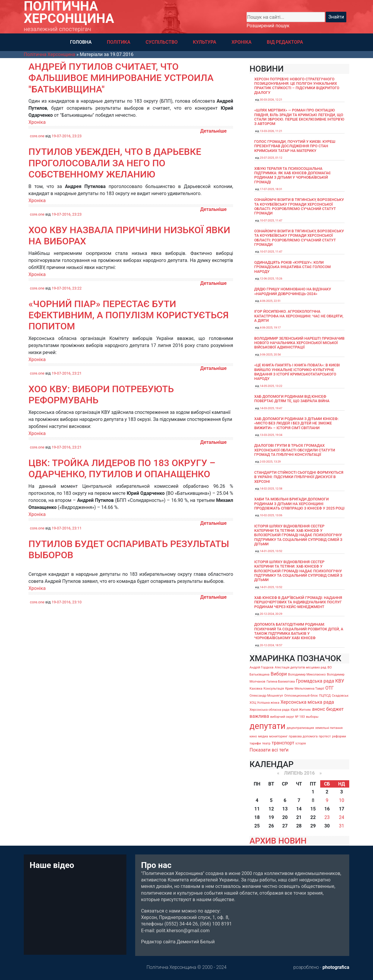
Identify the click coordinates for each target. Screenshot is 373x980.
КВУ (340, 681)
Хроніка (37, 122)
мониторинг (278, 736)
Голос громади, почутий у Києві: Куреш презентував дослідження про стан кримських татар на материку (295, 146)
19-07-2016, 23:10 (67, 602)
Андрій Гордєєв (262, 667)
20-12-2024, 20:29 (271, 614)
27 (285, 826)
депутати (267, 726)
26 (271, 826)
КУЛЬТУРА (205, 42)
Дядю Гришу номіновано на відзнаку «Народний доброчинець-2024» (293, 291)
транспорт (283, 743)
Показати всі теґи (269, 750)
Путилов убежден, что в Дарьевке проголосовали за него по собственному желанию (115, 163)
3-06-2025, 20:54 (270, 354)
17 (342, 809)
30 (327, 826)
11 (257, 809)
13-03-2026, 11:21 (271, 131)
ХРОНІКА (241, 42)
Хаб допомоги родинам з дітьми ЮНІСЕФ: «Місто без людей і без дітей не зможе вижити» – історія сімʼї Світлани (296, 423)
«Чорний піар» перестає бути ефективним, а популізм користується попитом (129, 315)
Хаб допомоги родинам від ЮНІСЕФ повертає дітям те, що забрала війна (292, 399)
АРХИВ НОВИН (278, 841)
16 (327, 809)
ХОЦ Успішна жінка (264, 703)
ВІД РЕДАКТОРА (285, 42)
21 (299, 817)
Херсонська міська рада (307, 702)
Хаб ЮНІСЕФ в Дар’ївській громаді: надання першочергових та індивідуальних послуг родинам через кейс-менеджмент (298, 602)
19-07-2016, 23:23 (67, 136)
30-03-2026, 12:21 (271, 100)
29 (313, 826)
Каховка (256, 689)
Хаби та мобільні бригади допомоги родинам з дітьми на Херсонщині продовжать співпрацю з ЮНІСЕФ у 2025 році (299, 504)
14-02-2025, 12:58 (271, 489)
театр (266, 743)
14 (299, 809)
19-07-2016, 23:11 (67, 528)
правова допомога (303, 736)
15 (313, 809)
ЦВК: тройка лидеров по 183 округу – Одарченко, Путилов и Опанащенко (122, 468)
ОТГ (329, 688)
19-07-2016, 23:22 (67, 288)
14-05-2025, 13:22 (271, 386)
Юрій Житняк (301, 710)
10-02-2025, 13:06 (271, 515)
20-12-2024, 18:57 (271, 645)
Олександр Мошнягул (266, 696)
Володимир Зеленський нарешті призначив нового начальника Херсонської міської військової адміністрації (299, 343)
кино (253, 736)
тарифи (255, 743)
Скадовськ (340, 696)
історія (301, 743)
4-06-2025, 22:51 (270, 301)
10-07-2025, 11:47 (271, 220)
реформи (339, 736)
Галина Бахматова (281, 682)
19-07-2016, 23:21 (67, 373)
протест (325, 736)
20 (285, 817)
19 (271, 817)
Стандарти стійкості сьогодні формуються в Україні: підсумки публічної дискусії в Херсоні (299, 477)
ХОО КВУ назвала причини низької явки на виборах (129, 236)
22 (313, 817)
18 (257, 817)
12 (271, 809)
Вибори (279, 674)
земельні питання (329, 728)
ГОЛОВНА (81, 42)
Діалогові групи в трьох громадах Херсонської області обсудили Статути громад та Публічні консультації (295, 450)
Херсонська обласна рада (269, 710)
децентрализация (300, 728)
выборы (312, 717)
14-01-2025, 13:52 (271, 551)
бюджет (335, 709)
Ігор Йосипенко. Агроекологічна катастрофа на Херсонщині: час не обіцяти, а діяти (299, 316)
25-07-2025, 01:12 (271, 158)
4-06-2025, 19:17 (270, 327)
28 (299, 826)
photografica (336, 967)
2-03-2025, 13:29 (270, 462)
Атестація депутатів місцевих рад (301, 667)
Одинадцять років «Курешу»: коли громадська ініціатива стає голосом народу (293, 267)
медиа (263, 736)
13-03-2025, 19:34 (271, 435)
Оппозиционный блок (301, 696)
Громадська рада (315, 681)
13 (285, 809)
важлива (259, 716)
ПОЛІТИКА (118, 42)
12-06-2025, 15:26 (271, 279)
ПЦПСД (325, 696)
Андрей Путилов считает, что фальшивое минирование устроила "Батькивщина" (121, 78)
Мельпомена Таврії (309, 689)
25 (257, 826)
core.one (37, 136)
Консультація (274, 689)
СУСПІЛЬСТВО (161, 42)
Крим (289, 689)
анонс (319, 709)
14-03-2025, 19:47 (271, 408)
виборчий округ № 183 (287, 717)
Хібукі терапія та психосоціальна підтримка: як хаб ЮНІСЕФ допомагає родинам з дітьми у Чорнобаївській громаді (293, 175)
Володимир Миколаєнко (307, 675)
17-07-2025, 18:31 (271, 189)
